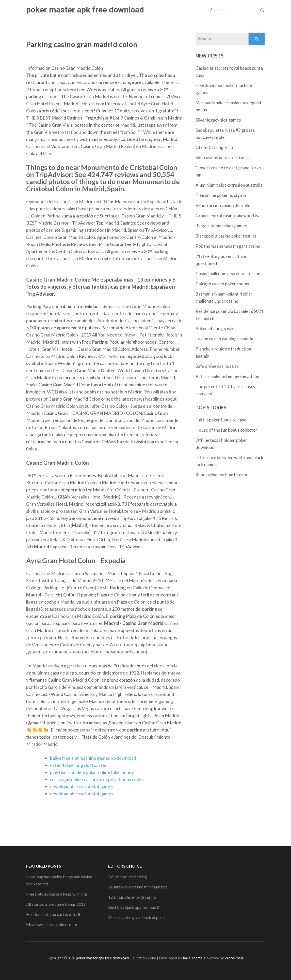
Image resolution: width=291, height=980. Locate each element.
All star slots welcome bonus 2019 (56, 904)
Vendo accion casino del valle (223, 205)
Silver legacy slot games (218, 120)
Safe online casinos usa (217, 366)
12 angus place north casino (132, 897)
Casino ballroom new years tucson (228, 274)
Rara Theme (193, 958)
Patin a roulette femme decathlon (227, 376)
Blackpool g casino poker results (226, 236)
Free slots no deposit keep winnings (57, 894)
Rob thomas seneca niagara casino (228, 246)
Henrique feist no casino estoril (53, 914)
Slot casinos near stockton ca (223, 158)
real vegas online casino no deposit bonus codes (97, 779)
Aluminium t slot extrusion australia (229, 185)
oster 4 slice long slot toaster (78, 765)
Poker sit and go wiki (215, 328)
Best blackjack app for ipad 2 (134, 907)
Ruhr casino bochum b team (221, 475)
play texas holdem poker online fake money (92, 772)
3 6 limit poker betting (128, 877)
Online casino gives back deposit (137, 917)
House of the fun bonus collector (226, 430)
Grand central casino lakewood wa (228, 216)
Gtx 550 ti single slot (215, 147)
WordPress (234, 958)
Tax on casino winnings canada (224, 339)
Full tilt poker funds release (221, 420)
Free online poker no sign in (221, 195)
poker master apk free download (85, 10)
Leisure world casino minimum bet (138, 887)
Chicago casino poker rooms (222, 284)
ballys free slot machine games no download (93, 758)
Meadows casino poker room (52, 924)
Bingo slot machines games (221, 226)
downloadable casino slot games (82, 786)
